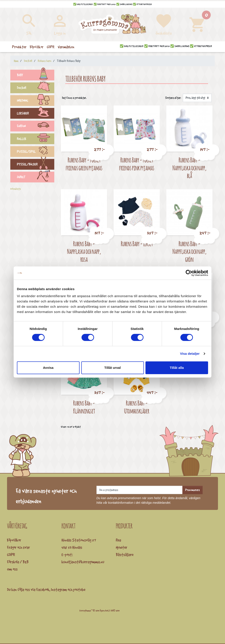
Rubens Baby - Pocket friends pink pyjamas (137, 164)
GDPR (11, 555)
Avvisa (48, 368)
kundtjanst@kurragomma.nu (83, 562)
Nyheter (122, 547)
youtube (79, 589)
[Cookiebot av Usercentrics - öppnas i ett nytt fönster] (189, 273)
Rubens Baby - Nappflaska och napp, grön (190, 251)
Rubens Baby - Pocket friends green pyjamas (84, 164)
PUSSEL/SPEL (36, 152)
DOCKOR (36, 88)
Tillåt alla (177, 368)
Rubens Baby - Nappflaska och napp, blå (190, 168)
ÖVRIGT (36, 178)
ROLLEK (36, 139)
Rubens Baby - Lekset (137, 244)
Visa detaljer (190, 354)
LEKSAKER (36, 114)
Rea (118, 540)
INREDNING (36, 101)
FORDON (36, 127)
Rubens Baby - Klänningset (84, 407)
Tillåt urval (113, 368)
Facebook (43, 589)
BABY (36, 76)
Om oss (12, 569)
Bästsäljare (125, 555)
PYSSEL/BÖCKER (36, 165)
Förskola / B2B (18, 562)
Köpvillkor (14, 540)
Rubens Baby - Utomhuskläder (137, 407)
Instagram (59, 589)
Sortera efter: (173, 98)
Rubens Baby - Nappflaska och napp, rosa (84, 251)
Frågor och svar (18, 547)
